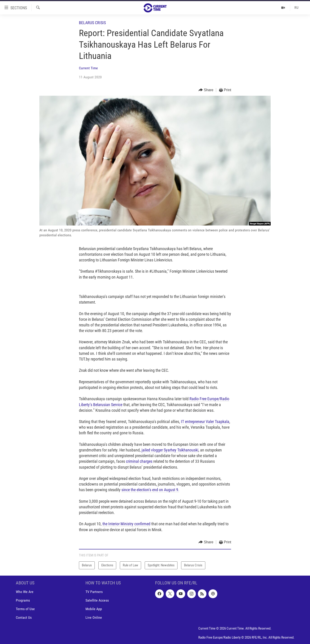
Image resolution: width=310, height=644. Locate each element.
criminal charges (139, 461)
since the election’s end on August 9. (150, 490)
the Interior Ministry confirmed (126, 524)
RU (296, 8)
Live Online (94, 617)
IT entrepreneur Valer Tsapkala (205, 422)
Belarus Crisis (92, 23)
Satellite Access (97, 600)
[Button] (206, 90)
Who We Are (25, 592)
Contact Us (24, 617)
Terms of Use (25, 609)
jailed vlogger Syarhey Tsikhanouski (170, 450)
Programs (23, 600)
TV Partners (94, 592)
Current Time (88, 68)
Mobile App (94, 609)
